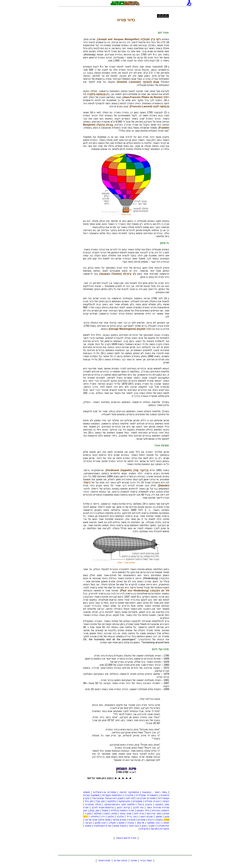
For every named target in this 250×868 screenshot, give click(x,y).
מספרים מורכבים (146, 798)
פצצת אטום (120, 826)
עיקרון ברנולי (145, 804)
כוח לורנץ (138, 807)
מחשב (159, 817)
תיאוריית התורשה (160, 829)
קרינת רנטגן (123, 807)
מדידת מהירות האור (158, 807)
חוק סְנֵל (100, 801)
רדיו (103, 817)
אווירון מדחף (119, 820)
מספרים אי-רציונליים (105, 792)
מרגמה (140, 823)
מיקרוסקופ (124, 801)
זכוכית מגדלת (152, 801)
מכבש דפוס (147, 817)
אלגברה (129, 795)
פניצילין (144, 829)
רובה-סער (134, 826)
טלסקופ (112, 801)
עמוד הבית (146, 860)
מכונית (132, 820)
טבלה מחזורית (93, 804)
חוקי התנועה (162, 804)
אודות (134, 860)
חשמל (105, 810)
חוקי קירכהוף (154, 813)
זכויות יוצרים (121, 860)
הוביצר (88, 823)
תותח (166, 823)
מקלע (112, 823)
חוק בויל (89, 801)
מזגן (167, 817)
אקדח (131, 823)
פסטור (88, 826)
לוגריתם (131, 798)
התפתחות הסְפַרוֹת (112, 795)
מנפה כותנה (110, 813)
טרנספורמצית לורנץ (103, 807)
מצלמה (97, 813)
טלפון (111, 817)
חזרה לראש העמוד (126, 838)
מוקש (122, 823)
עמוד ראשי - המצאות (155, 792)
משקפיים (137, 801)
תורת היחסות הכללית (123, 810)
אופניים (142, 820)
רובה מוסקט (154, 823)
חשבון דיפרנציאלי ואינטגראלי (108, 798)
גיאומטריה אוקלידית (147, 795)
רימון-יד (152, 826)
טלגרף (120, 817)
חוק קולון (94, 810)
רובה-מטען (101, 823)
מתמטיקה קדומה (129, 792)
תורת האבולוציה (102, 826)
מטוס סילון (105, 820)
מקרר (88, 813)
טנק (144, 826)
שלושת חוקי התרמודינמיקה (119, 804)
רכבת (151, 820)
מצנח (159, 820)
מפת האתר (104, 860)
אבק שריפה (91, 820)
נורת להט (139, 813)
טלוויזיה (95, 817)
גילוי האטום (143, 810)
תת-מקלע (164, 826)
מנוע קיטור (125, 813)
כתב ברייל (132, 817)
